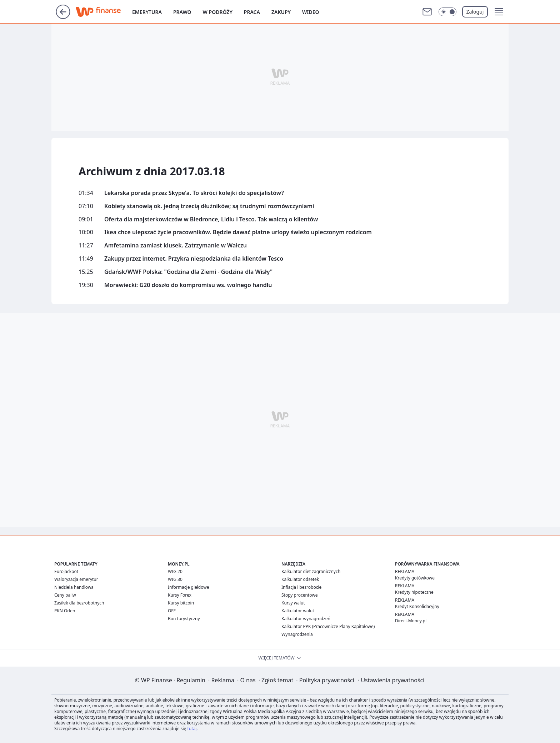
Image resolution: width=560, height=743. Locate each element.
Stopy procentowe (299, 595)
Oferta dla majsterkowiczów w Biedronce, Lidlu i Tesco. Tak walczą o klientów (211, 219)
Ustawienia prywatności (391, 680)
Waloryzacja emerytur (76, 579)
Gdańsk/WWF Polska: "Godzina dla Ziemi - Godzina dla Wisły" (188, 272)
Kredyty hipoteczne (414, 592)
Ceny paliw (65, 595)
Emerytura (147, 12)
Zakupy (281, 12)
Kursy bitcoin (181, 603)
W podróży (218, 12)
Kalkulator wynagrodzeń (306, 619)
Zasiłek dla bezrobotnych (79, 603)
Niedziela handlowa (74, 587)
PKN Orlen (65, 611)
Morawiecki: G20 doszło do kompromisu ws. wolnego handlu (188, 285)
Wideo (311, 12)
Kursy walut (293, 603)
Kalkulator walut (298, 611)
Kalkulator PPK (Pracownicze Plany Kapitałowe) (328, 626)
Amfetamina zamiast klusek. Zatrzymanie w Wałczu (176, 245)
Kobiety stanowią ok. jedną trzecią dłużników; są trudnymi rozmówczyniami (209, 206)
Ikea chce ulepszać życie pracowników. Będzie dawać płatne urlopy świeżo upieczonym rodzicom (238, 232)
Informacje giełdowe (188, 587)
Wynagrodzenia (297, 634)
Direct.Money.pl (411, 621)
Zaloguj (475, 12)
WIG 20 (175, 571)
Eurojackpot (66, 571)
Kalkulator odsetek (300, 579)
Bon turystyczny (184, 619)
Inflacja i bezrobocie (301, 587)
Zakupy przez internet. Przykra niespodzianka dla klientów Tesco (194, 259)
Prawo (182, 12)
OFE (172, 611)
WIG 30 (175, 579)
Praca (252, 12)
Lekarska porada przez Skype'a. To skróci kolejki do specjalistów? (194, 193)
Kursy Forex (180, 595)
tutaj (192, 729)
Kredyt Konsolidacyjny (417, 606)
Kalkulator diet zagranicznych (311, 571)
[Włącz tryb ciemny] (447, 12)
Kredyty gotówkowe (415, 578)
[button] (499, 12)
